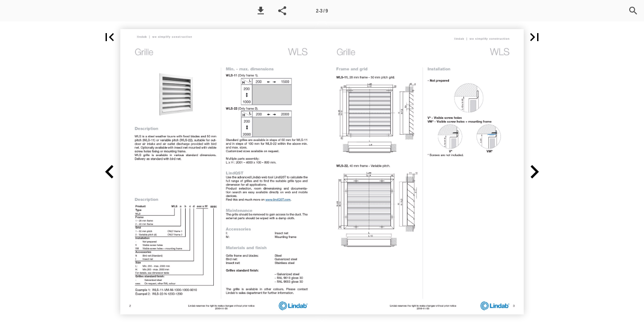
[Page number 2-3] (322, 11)
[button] (261, 11)
